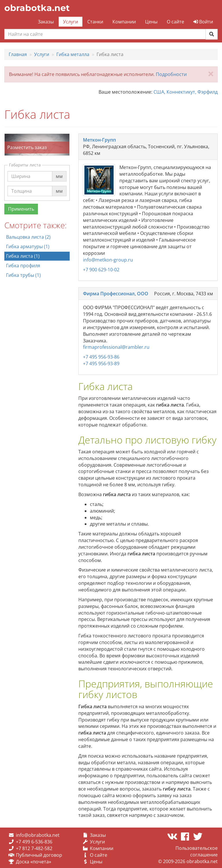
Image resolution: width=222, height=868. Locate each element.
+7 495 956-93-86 (101, 357)
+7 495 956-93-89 (101, 363)
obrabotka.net (37, 8)
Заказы (46, 22)
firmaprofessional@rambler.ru (116, 347)
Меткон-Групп (99, 140)
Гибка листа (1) (23, 256)
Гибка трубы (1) (23, 275)
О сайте (175, 22)
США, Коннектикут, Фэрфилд (186, 92)
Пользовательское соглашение (197, 851)
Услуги (71, 22)
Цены (151, 22)
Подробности (171, 74)
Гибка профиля (23, 266)
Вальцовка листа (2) (28, 237)
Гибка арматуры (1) (28, 246)
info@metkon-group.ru (108, 260)
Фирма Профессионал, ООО (116, 294)
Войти (203, 22)
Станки (95, 22)
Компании (124, 22)
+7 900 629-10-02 (101, 270)
